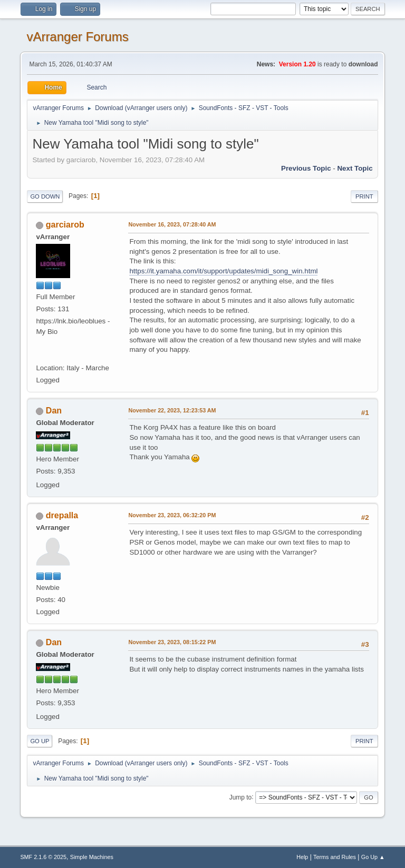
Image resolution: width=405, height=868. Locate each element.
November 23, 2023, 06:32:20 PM (172, 515)
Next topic (355, 168)
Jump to (241, 797)
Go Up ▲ (373, 857)
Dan (54, 411)
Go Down (45, 196)
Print (364, 196)
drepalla (62, 515)
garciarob (65, 225)
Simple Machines (92, 857)
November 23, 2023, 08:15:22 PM (172, 642)
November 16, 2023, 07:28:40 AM (172, 224)
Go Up (40, 741)
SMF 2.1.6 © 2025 (43, 857)
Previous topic (306, 168)
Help (302, 857)
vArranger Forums (77, 37)
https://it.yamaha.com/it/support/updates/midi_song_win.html (223, 271)
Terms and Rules (335, 857)
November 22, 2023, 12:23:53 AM (172, 410)
